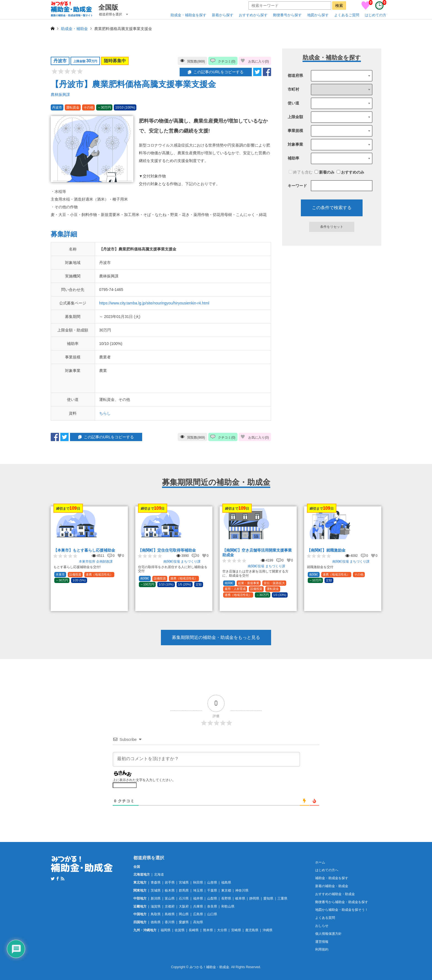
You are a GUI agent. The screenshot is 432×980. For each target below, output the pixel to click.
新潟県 (156, 898)
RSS (63, 879)
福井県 (198, 898)
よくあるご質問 (347, 15)
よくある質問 (325, 918)
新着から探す (223, 15)
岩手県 (170, 882)
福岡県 (166, 930)
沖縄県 (268, 930)
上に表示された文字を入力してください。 (144, 780)
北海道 (159, 874)
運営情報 (322, 942)
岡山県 (184, 914)
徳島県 (156, 922)
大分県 (222, 930)
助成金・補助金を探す (188, 15)
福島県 (226, 882)
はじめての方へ (327, 870)
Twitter (53, 879)
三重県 (282, 898)
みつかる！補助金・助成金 (209, 967)
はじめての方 (376, 15)
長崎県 (194, 930)
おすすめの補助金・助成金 (335, 894)
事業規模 (295, 131)
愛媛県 (184, 922)
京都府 (170, 906)
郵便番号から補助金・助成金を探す (342, 902)
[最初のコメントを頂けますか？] (206, 759)
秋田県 (198, 882)
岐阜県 (240, 898)
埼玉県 (198, 890)
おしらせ (322, 926)
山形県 (212, 882)
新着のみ (325, 172)
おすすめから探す (253, 15)
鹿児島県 (252, 930)
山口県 (212, 914)
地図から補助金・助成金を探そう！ (342, 910)
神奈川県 (242, 890)
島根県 (170, 914)
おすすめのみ (350, 172)
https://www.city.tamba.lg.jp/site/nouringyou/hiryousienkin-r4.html (154, 303)
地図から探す (318, 15)
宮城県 (184, 882)
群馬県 (184, 890)
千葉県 (212, 890)
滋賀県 (156, 906)
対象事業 (295, 144)
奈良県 (212, 906)
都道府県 (295, 75)
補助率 (293, 158)
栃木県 (170, 890)
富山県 (170, 898)
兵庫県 (198, 906)
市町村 (293, 89)
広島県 (198, 914)
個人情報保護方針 (328, 934)
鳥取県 (156, 914)
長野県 (226, 898)
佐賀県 (180, 930)
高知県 (198, 922)
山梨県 (212, 898)
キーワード (297, 186)
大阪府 (184, 906)
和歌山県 (228, 906)
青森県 (156, 882)
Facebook (58, 879)
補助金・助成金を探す (332, 878)
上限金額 (295, 117)
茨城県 (156, 890)
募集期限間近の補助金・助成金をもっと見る (216, 637)
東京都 (226, 890)
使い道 (293, 103)
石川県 (184, 898)
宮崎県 (236, 930)
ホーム (320, 862)
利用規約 (322, 949)
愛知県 (268, 898)
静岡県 (254, 898)
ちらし (105, 413)
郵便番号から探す (287, 15)
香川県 (170, 922)
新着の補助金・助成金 (332, 886)
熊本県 (208, 930)
